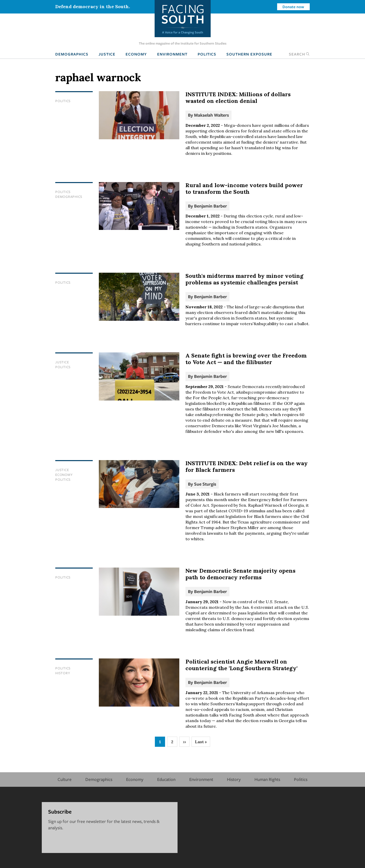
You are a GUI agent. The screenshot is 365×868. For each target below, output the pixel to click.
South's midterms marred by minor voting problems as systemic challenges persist (244, 279)
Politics (207, 54)
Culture (65, 779)
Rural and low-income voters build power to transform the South (244, 188)
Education (166, 779)
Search (299, 54)
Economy (136, 54)
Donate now (293, 7)
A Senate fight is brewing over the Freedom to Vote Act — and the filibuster (246, 359)
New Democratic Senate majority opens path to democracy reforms (240, 574)
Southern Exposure (249, 54)
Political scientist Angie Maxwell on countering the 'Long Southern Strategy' (241, 665)
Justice (107, 54)
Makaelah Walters (212, 115)
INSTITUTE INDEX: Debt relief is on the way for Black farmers (247, 466)
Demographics (72, 54)
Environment (172, 54)
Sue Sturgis (205, 484)
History (63, 673)
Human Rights (267, 779)
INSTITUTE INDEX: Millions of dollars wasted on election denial (238, 98)
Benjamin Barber (211, 206)
